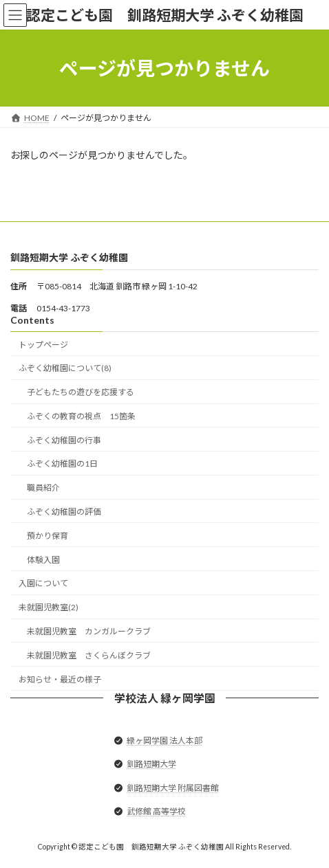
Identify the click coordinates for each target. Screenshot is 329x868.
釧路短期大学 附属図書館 (173, 788)
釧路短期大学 (151, 765)
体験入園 (43, 560)
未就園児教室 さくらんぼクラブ (89, 655)
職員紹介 (43, 488)
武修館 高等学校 (156, 811)
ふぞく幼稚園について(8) (65, 369)
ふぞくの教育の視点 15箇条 (81, 416)
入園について (43, 584)
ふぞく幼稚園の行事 (64, 440)
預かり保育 (47, 536)
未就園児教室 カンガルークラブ (89, 631)
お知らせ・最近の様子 (60, 679)
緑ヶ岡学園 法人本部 (164, 741)
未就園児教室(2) (49, 607)
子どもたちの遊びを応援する (81, 392)
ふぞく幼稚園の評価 (64, 512)
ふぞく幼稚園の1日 (62, 464)
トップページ (43, 345)
